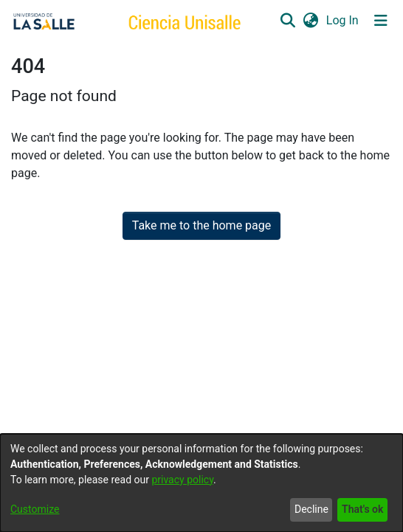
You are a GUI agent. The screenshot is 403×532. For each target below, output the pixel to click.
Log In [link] (343, 20)
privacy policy (182, 480)
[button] (287, 21)
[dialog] (201, 483)
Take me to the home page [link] (202, 225)
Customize (35, 509)
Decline (311, 509)
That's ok (362, 509)
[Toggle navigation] (381, 21)
